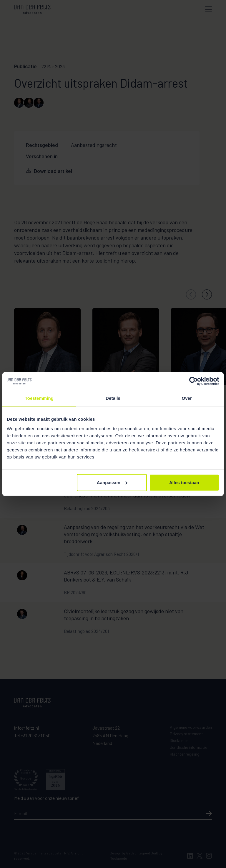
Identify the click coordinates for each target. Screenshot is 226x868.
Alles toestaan (184, 482)
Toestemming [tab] (39, 398)
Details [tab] (113, 398)
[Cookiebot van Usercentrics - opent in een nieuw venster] (193, 381)
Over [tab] (187, 398)
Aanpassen (112, 482)
